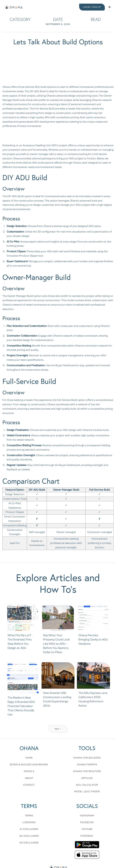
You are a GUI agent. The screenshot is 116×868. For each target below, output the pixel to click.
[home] (13, 7)
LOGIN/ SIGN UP (92, 7)
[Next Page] (58, 729)
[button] (110, 7)
